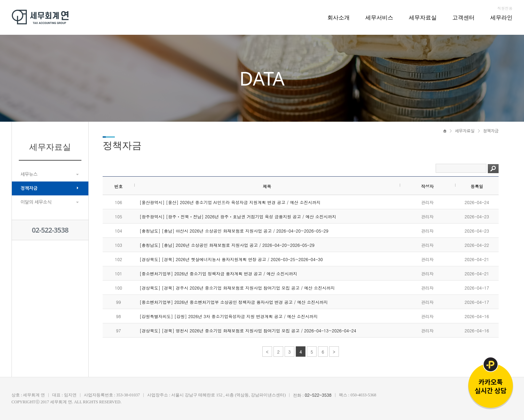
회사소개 (339, 17)
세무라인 (501, 17)
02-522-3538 (50, 230)
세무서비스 (379, 17)
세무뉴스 (29, 174)
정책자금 (29, 188)
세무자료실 (423, 17)
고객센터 (463, 17)
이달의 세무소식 (36, 202)
